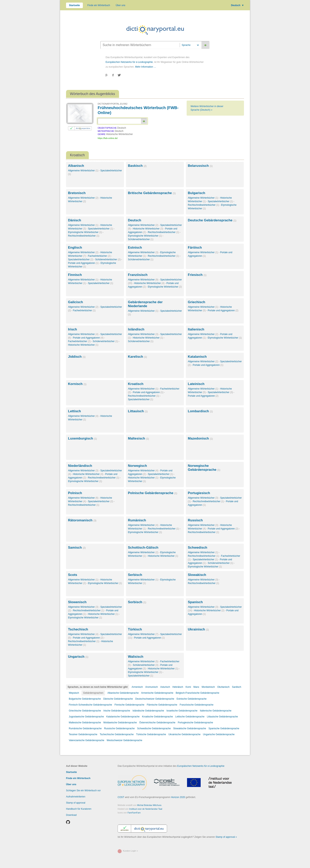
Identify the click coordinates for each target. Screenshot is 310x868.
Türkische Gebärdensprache (151, 734)
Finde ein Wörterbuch (99, 5)
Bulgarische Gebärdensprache (85, 699)
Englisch (75, 248)
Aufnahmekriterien (76, 797)
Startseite (74, 5)
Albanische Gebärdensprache (123, 693)
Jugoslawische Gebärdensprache (86, 717)
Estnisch (135, 248)
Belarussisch (200, 166)
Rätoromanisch (82, 520)
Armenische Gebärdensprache (157, 693)
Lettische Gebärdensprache (190, 717)
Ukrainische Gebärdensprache (184, 734)
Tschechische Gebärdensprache (117, 734)
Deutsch (237, 5)
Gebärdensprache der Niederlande (145, 304)
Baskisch (137, 166)
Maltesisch (138, 438)
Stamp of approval (76, 803)
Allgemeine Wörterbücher (83, 171)
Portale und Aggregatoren (83, 263)
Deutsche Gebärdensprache (212, 220)
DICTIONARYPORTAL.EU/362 (112, 104)
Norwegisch (137, 466)
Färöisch (195, 248)
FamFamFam (134, 813)
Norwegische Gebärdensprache (204, 468)
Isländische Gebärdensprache (148, 711)
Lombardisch (200, 411)
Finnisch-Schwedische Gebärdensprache (90, 705)
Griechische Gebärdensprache (85, 711)
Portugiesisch (199, 493)
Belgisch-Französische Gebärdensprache (198, 693)
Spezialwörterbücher (220, 201)
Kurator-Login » (130, 851)
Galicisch (76, 302)
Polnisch (75, 493)
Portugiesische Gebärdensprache (195, 723)
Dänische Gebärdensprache (118, 699)
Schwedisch (198, 548)
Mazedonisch (200, 438)
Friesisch (197, 275)
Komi (188, 687)
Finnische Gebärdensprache (129, 705)
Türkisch (135, 629)
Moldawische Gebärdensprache (120, 723)
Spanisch (195, 602)
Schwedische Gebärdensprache (154, 728)
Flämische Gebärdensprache (162, 705)
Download (71, 815)
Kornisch (77, 384)
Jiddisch (77, 357)
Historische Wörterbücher (148, 229)
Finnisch (75, 275)
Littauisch (138, 411)
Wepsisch (74, 693)
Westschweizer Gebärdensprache (125, 740)
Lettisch (74, 411)
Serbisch (135, 575)
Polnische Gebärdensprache (153, 493)
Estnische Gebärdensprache (191, 699)
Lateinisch (196, 384)
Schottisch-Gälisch (143, 548)
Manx (196, 687)
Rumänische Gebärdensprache (85, 728)
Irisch (72, 329)
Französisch (138, 275)
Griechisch (197, 302)
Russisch (195, 520)
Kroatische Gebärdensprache (157, 717)
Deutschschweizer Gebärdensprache (155, 699)
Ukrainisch (198, 629)
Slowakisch (197, 575)
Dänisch (75, 220)
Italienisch (196, 329)
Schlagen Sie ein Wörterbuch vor (83, 791)
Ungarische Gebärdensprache (219, 734)
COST (121, 797)
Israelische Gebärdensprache (182, 711)
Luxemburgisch (82, 438)
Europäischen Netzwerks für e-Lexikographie (129, 62)
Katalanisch (197, 357)
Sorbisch (137, 602)
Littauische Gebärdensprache (222, 717)
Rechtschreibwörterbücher (203, 205)
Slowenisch (77, 602)
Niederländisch (80, 466)
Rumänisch (137, 520)
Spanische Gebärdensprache (224, 728)
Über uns (121, 5)
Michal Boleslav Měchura (149, 805)
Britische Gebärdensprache (152, 193)
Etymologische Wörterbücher (85, 232)
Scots (73, 575)
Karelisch (137, 357)
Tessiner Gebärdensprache (83, 734)
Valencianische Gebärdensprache (86, 740)
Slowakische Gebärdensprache (190, 728)
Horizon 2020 (178, 797)
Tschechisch (78, 629)
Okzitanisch (223, 687)
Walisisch (136, 657)
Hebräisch (178, 687)
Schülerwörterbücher (141, 239)
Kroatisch (136, 384)
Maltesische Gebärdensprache (85, 723)
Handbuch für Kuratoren (79, 809)
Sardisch (237, 687)
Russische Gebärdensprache (119, 728)
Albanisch (76, 166)
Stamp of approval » (226, 837)
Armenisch (137, 687)
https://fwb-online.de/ (108, 138)
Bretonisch (77, 193)
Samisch (77, 548)
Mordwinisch (208, 687)
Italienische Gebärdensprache (216, 711)
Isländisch (136, 329)
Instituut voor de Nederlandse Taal (146, 809)
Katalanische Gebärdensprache (123, 717)
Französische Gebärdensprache (197, 705)
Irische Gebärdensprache (117, 711)
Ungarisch (78, 657)
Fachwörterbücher (99, 256)
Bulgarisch (197, 193)
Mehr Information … (146, 67)
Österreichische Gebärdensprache (157, 723)
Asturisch (165, 687)
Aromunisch (152, 687)
